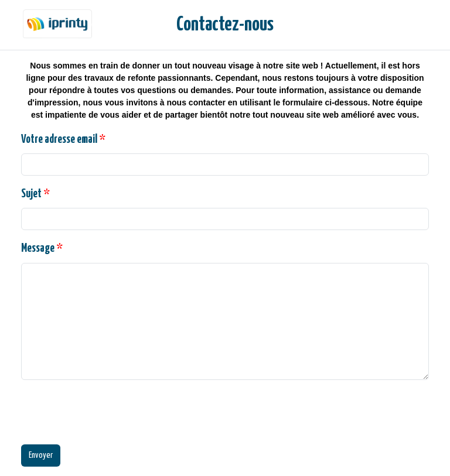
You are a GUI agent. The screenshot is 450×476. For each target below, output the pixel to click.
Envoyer (41, 455)
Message (42, 249)
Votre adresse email (63, 140)
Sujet (35, 194)
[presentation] (110, 412)
